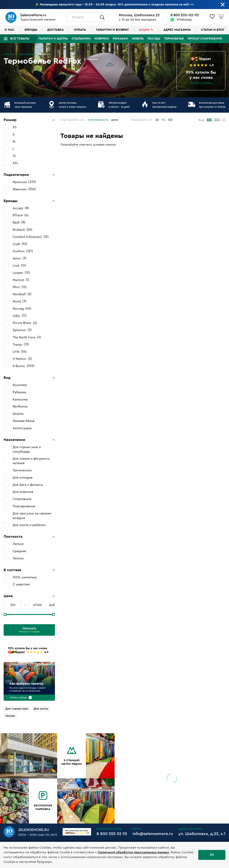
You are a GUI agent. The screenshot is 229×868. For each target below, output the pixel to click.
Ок (212, 855)
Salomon (22, 330)
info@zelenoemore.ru (153, 834)
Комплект (20, 385)
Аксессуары (22, 428)
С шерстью (21, 584)
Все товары (20, 39)
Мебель (138, 39)
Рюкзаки (120, 39)
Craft (20, 244)
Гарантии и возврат (112, 30)
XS (15, 127)
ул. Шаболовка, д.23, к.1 (202, 834)
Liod (19, 265)
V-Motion (22, 359)
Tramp (21, 344)
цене (115, 120)
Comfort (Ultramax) (31, 237)
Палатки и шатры (53, 39)
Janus (20, 258)
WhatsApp (184, 20)
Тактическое (22, 470)
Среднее (19, 551)
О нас (9, 30)
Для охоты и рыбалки (29, 525)
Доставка (55, 30)
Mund (20, 301)
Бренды (31, 30)
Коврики (102, 39)
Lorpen (21, 273)
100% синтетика (25, 577)
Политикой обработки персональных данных (133, 852)
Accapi (21, 208)
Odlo (20, 316)
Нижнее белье (24, 421)
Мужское (24, 182)
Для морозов (23, 492)
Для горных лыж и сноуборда (27, 449)
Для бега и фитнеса (28, 485)
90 (163, 120)
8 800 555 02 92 (112, 834)
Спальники (81, 39)
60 (157, 120)
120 (170, 120)
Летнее (10, 716)
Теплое (18, 558)
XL (14, 156)
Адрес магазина (177, 30)
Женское (24, 189)
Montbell (22, 294)
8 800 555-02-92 (185, 15)
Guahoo (23, 251)
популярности (98, 120)
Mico (20, 287)
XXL (15, 163)
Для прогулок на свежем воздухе (32, 516)
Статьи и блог (213, 30)
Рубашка (19, 392)
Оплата (80, 30)
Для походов (23, 478)
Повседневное (24, 506)
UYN (20, 352)
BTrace (21, 215)
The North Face (27, 337)
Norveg (22, 309)
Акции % (146, 30)
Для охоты (41, 709)
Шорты (18, 414)
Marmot (21, 280)
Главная (9, 54)
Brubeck (22, 230)
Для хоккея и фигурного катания (31, 461)
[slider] (5, 614)
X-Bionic (24, 366)
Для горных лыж (17, 709)
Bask (19, 222)
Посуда (154, 39)
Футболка (20, 406)
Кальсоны (20, 399)
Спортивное (22, 499)
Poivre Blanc (25, 323)
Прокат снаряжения (205, 39)
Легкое (18, 544)
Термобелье (174, 39)
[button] (29, 120)
